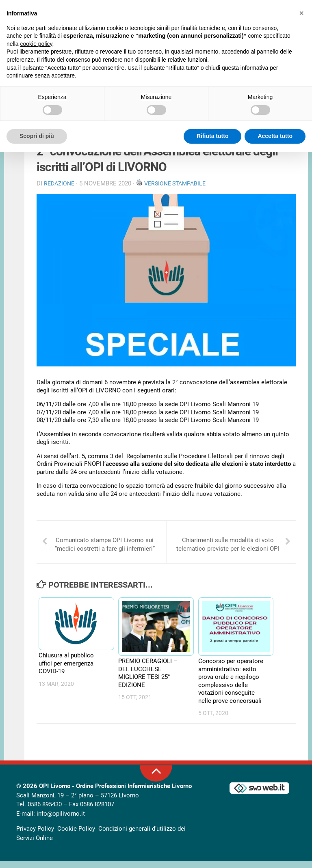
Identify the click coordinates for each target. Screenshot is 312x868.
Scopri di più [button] (37, 136)
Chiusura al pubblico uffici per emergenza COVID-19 (66, 671)
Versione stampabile (180, 187)
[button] (301, 13)
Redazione (60, 187)
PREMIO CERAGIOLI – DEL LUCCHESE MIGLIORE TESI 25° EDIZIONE (148, 680)
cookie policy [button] (36, 44)
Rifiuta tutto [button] (213, 136)
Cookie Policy (76, 836)
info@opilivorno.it (61, 821)
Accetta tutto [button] (275, 136)
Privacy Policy (35, 836)
